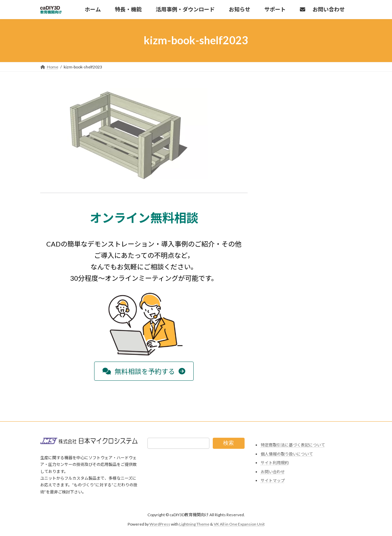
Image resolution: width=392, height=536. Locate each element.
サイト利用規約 (275, 463)
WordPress (160, 524)
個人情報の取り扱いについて (287, 454)
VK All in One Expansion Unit (239, 524)
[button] (144, 371)
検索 (228, 443)
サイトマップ (273, 481)
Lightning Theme (194, 524)
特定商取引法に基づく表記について (293, 445)
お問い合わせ (273, 472)
